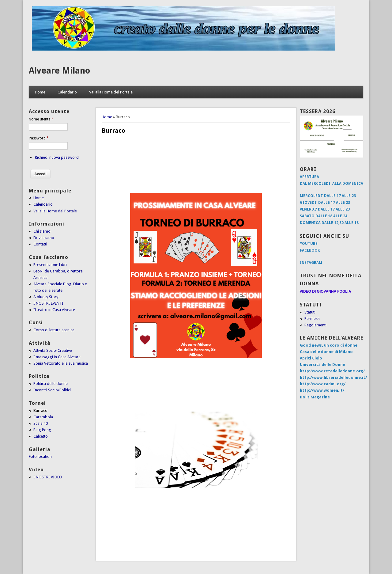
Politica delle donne (51, 384)
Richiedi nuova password (57, 157)
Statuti (310, 312)
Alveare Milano (59, 71)
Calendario (67, 92)
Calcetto (41, 436)
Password (39, 138)
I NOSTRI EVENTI (48, 303)
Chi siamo (42, 231)
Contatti (40, 244)
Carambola (43, 417)
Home (40, 92)
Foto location (40, 456)
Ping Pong (42, 430)
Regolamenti (315, 325)
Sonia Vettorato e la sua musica (61, 363)
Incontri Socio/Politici (52, 390)
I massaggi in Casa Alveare (57, 357)
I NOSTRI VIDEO (48, 477)
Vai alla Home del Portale (111, 92)
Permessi (312, 319)
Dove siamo (44, 238)
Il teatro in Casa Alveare (54, 310)
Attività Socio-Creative (53, 350)
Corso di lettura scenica (54, 330)
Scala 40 (41, 423)
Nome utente (41, 119)
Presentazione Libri (50, 265)
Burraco (40, 411)
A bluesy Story (46, 297)
